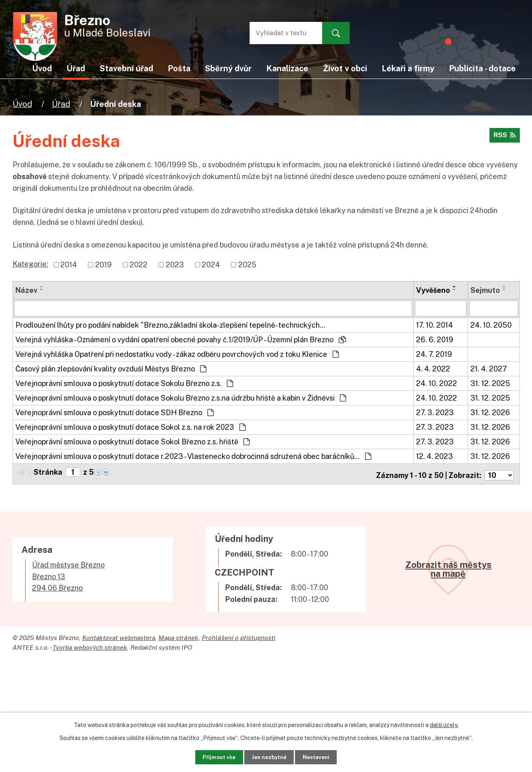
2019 (104, 265)
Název (26, 290)
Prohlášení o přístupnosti (239, 634)
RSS (503, 138)
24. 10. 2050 (491, 325)
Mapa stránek (178, 634)
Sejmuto (485, 290)
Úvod (22, 104)
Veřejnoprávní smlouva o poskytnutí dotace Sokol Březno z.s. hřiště (132, 441)
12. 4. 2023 (435, 456)
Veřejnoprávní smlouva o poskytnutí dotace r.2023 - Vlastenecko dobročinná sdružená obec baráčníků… (193, 456)
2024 (211, 265)
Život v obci (345, 68)
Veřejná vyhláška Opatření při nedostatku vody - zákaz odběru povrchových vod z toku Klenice (177, 354)
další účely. (444, 723)
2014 (69, 265)
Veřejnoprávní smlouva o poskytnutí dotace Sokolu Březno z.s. (124, 383)
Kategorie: (30, 264)
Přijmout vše (209, 756)
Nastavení (326, 756)
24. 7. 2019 (434, 354)
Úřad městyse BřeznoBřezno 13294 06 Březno (68, 573)
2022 (139, 265)
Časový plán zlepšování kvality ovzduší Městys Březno (111, 368)
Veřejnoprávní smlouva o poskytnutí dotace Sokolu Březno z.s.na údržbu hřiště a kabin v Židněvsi (181, 398)
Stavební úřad (126, 68)
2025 (247, 265)
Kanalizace (287, 68)
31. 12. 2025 (490, 383)
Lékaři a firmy (408, 68)
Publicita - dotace (482, 68)
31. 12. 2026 (490, 412)
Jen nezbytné (269, 756)
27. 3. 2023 (435, 412)
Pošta (179, 68)
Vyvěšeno (433, 290)
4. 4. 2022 (433, 368)
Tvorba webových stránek (90, 644)
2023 (175, 265)
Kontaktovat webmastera (119, 634)
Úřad (61, 104)
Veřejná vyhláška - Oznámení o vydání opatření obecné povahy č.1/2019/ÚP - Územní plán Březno (181, 339)
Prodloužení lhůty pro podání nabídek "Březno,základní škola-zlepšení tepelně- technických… (170, 325)
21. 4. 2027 (489, 368)
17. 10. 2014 (435, 325)
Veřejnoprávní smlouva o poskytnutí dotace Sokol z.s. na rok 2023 (130, 427)
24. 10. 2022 (437, 383)
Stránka (48, 472)
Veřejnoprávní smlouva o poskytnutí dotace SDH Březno (114, 412)
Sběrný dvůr (228, 68)
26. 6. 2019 (435, 339)
